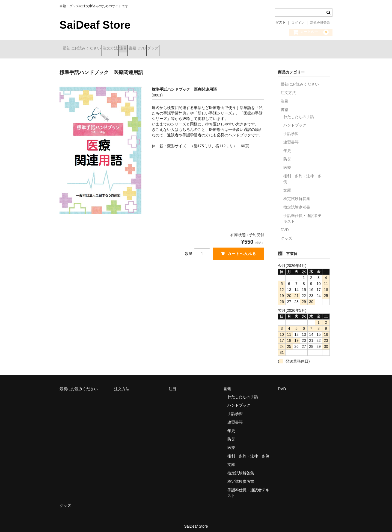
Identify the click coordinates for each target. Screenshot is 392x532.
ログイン (298, 23)
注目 (145, 49)
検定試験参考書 (297, 203)
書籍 (164, 49)
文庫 (287, 186)
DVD (183, 49)
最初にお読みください (84, 49)
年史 (287, 146)
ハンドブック (295, 121)
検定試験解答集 (297, 195)
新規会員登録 (320, 23)
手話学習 (291, 130)
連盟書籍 (291, 138)
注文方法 (122, 49)
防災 (287, 155)
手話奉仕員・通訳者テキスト (302, 214)
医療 (287, 163)
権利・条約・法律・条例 (302, 175)
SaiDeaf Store (95, 25)
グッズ (204, 49)
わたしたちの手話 (299, 113)
